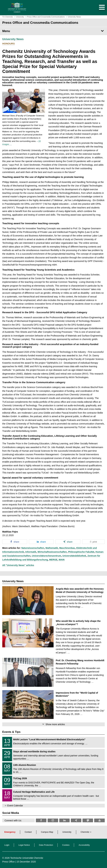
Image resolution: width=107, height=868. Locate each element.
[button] (99, 8)
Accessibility (84, 845)
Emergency (10, 832)
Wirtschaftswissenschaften (52, 552)
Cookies (66, 845)
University (67, 832)
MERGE (53, 560)
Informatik (31, 552)
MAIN (62, 560)
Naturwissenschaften (33, 548)
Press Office (8, 862)
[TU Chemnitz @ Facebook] (41, 820)
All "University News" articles (18, 565)
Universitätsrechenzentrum (47, 556)
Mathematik (52, 548)
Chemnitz (85, 832)
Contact (28, 832)
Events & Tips (11, 732)
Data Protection (46, 845)
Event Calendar (15, 806)
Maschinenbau (67, 548)
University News (13, 39)
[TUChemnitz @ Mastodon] (88, 820)
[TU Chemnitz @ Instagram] (53, 820)
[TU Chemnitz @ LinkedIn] (65, 820)
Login (7, 845)
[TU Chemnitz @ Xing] (76, 820)
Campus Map (47, 832)
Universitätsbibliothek (74, 556)
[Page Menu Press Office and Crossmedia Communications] (53, 31)
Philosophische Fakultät (81, 552)
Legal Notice (24, 845)
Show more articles (55, 724)
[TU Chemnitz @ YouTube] (99, 820)
